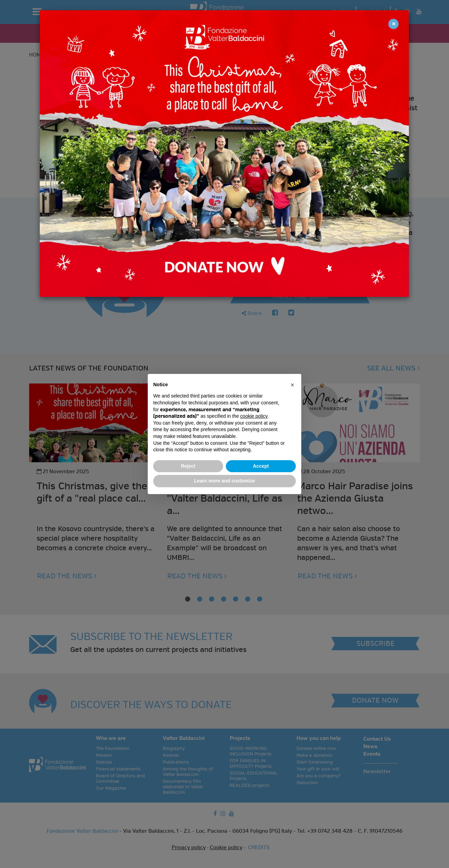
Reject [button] (188, 466)
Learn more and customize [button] (224, 481)
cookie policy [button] (254, 416)
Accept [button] (261, 466)
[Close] (393, 24)
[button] (292, 385)
